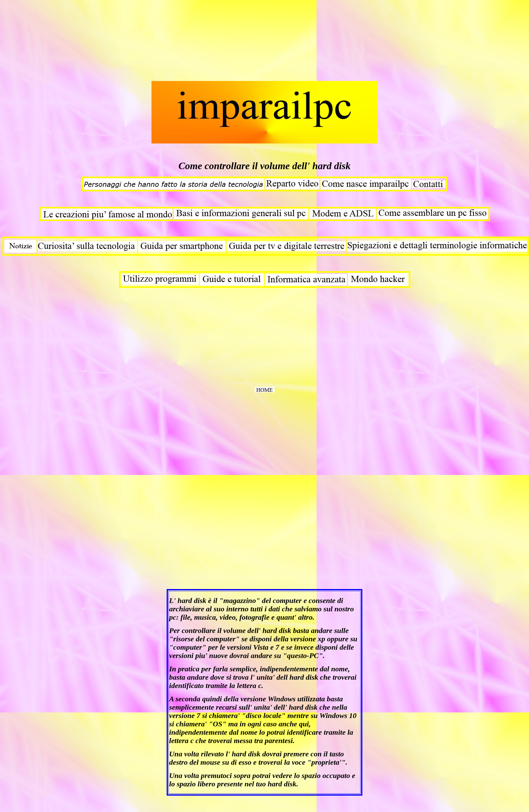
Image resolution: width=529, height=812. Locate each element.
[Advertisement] (49, 41)
